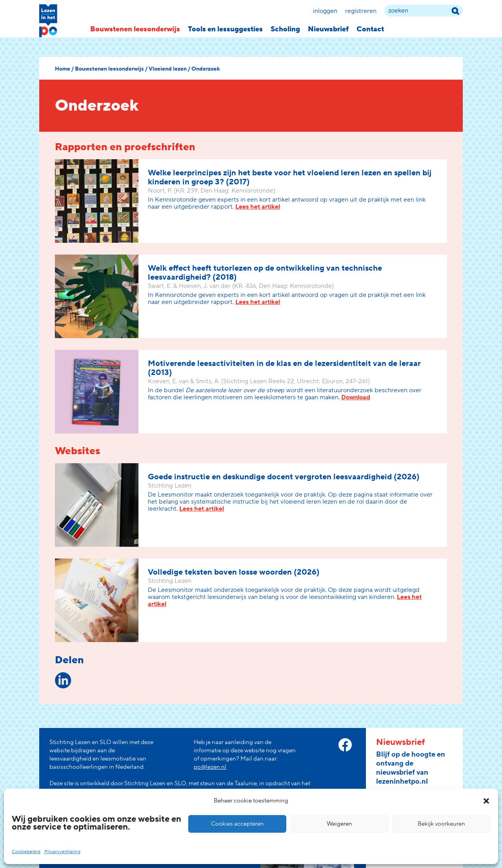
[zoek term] (424, 11)
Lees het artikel (258, 207)
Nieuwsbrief (328, 29)
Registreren (361, 11)
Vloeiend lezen (168, 69)
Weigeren (339, 824)
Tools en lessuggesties (225, 29)
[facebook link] (345, 745)
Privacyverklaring (62, 852)
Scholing (285, 29)
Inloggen (325, 11)
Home (63, 69)
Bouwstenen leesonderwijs (135, 29)
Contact (370, 29)
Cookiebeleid (26, 852)
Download (356, 397)
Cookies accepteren (237, 824)
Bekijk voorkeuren (441, 824)
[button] (486, 801)
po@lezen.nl (210, 767)
